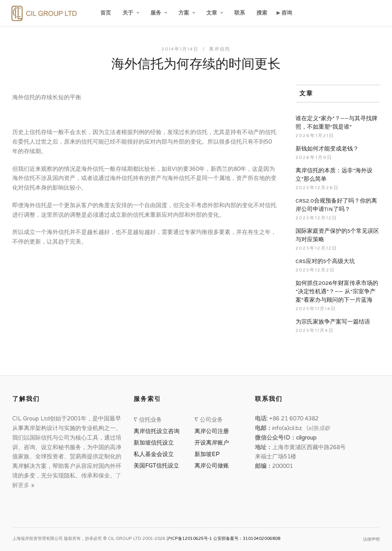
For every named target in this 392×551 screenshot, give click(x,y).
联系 (240, 13)
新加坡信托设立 (155, 443)
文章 (212, 13)
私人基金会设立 (154, 454)
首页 (106, 13)
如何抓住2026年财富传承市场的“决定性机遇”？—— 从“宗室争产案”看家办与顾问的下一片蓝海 (337, 291)
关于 (128, 13)
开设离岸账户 (212, 443)
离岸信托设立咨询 (158, 431)
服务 (156, 13)
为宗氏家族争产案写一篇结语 (333, 322)
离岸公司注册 (213, 431)
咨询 (287, 13)
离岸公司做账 (212, 466)
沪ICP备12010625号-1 (189, 539)
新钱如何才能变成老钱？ (327, 149)
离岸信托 (220, 49)
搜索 (262, 13)
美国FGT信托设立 (158, 466)
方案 (184, 13)
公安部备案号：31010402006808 (247, 539)
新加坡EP (207, 454)
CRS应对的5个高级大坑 (325, 261)
